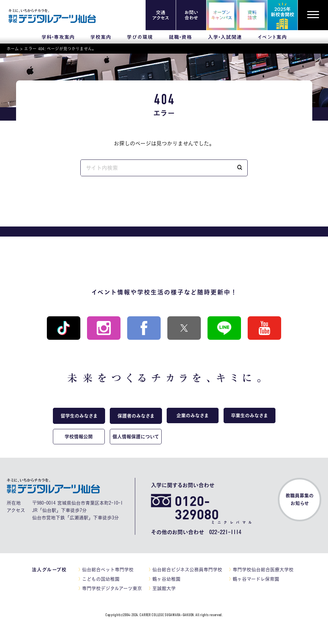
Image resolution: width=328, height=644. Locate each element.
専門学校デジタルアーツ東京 (112, 588)
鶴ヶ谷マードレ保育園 (256, 579)
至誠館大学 (164, 588)
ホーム (13, 49)
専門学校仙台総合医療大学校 (263, 570)
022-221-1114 (225, 532)
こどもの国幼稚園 (101, 579)
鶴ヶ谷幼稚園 (166, 579)
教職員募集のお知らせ (300, 499)
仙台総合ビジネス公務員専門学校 (187, 570)
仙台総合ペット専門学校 (108, 570)
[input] (156, 168)
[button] (240, 168)
